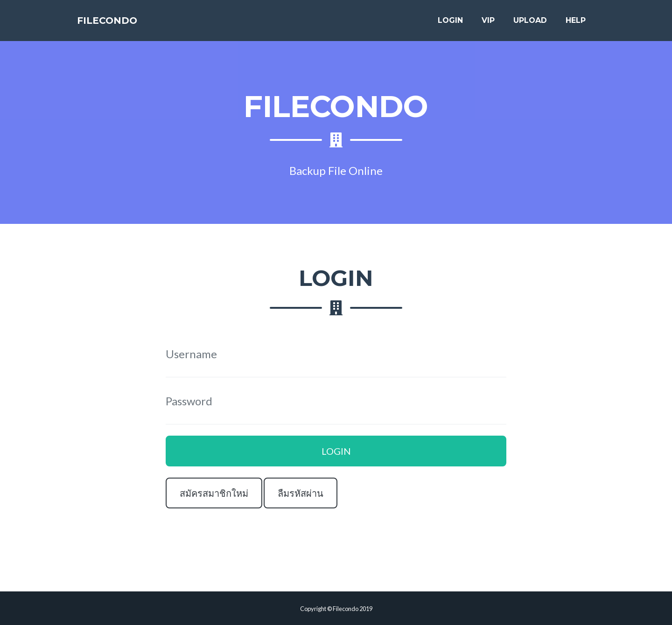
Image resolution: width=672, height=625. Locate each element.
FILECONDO (118, 24)
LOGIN (450, 24)
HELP (576, 24)
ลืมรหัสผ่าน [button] (301, 493)
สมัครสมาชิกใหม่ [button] (214, 493)
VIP (488, 24)
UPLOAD (530, 24)
